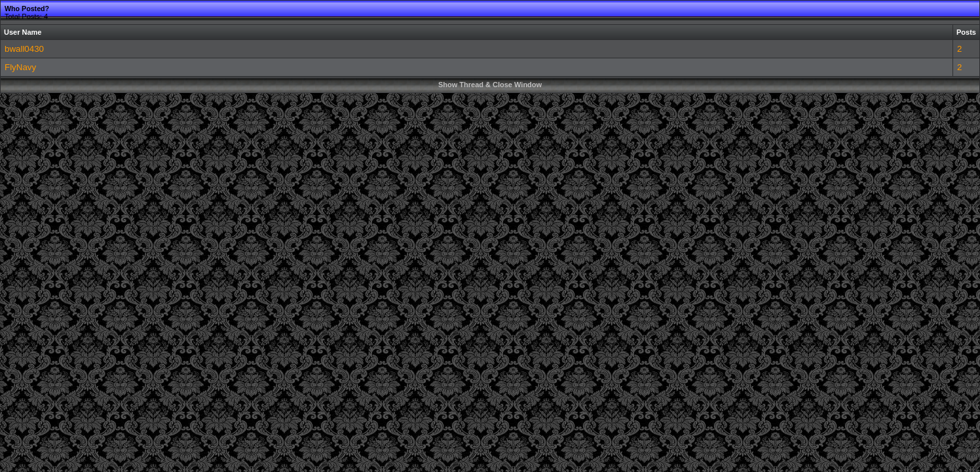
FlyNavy (20, 67)
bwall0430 (24, 49)
